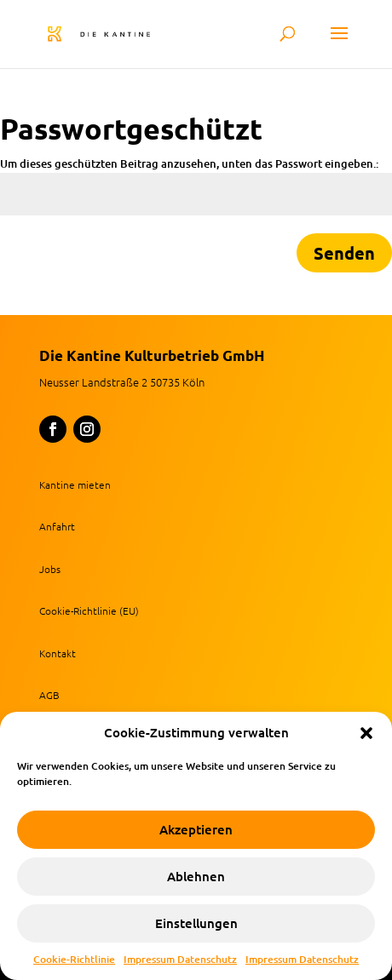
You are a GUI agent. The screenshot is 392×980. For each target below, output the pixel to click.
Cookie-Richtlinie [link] (74, 959)
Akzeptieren (196, 830)
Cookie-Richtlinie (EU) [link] (89, 610)
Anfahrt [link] (57, 526)
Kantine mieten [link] (75, 484)
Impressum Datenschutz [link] (180, 959)
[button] (366, 733)
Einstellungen (196, 924)
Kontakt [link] (58, 653)
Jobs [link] (50, 569)
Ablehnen (196, 877)
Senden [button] (344, 253)
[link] (120, 32)
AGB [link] (49, 695)
